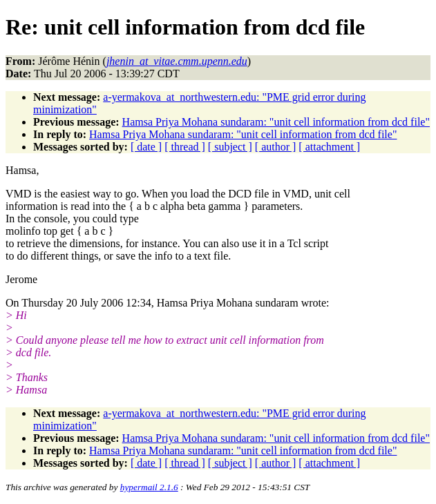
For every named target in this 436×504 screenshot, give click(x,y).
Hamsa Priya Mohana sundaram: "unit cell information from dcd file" (276, 122)
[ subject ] (230, 147)
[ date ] (146, 147)
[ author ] (276, 147)
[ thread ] (185, 147)
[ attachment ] (329, 147)
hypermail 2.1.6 (149, 487)
